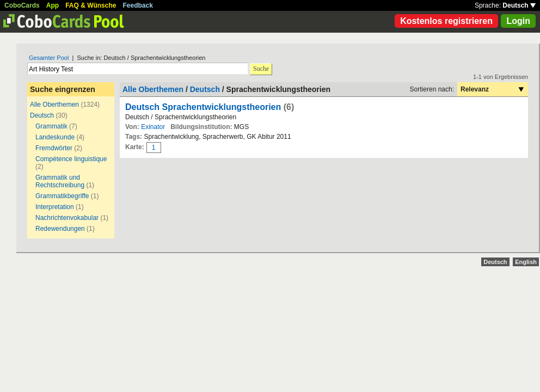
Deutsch (519, 5)
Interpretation (55, 207)
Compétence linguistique (71, 159)
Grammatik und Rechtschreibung (60, 181)
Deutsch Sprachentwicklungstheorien (203, 107)
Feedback (138, 5)
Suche (261, 69)
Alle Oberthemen (54, 105)
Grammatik (52, 126)
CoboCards (22, 5)
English (526, 262)
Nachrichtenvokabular (67, 218)
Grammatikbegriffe (62, 196)
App (53, 5)
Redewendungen (60, 229)
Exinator (153, 127)
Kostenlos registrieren (446, 21)
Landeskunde (55, 137)
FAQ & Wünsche (91, 5)
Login (518, 21)
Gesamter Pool (49, 58)
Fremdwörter (54, 148)
